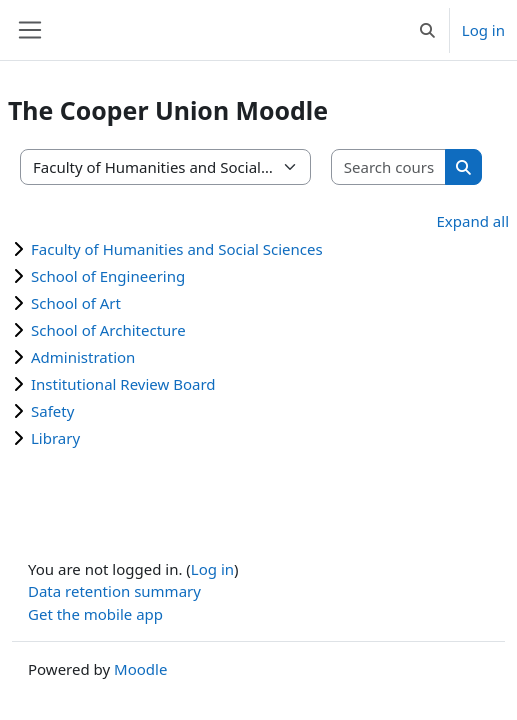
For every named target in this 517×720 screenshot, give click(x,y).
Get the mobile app (95, 614)
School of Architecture (108, 330)
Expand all (473, 221)
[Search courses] (389, 167)
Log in (483, 30)
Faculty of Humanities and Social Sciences (177, 249)
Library (55, 438)
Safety (52, 411)
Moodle (140, 669)
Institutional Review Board (123, 384)
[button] (427, 30)
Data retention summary (114, 591)
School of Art (76, 303)
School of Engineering (108, 276)
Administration (83, 357)
